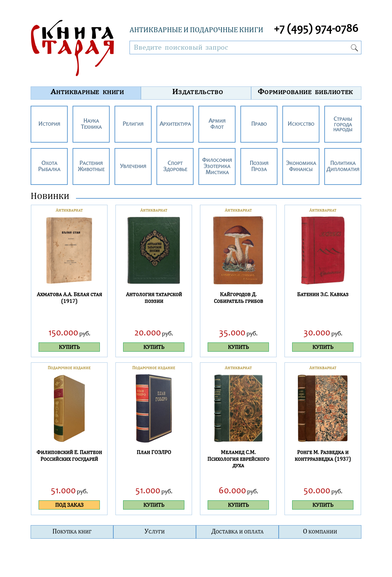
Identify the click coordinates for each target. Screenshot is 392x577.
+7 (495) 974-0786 (316, 29)
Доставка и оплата (237, 531)
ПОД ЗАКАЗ (69, 505)
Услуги (155, 531)
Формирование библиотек (305, 91)
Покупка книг (72, 531)
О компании (320, 531)
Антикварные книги (87, 91)
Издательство (198, 91)
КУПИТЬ (69, 347)
